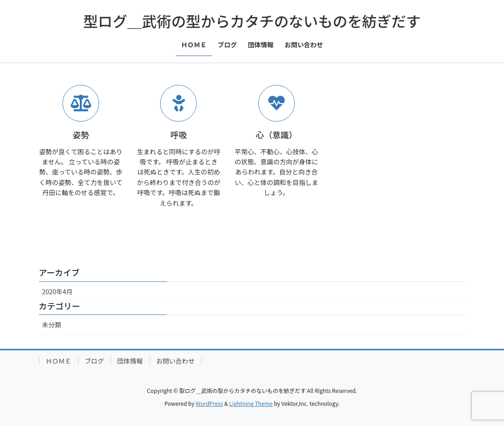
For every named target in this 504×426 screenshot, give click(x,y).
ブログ (94, 361)
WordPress (210, 403)
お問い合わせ (176, 361)
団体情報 (130, 361)
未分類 (52, 325)
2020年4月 (58, 291)
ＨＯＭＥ (59, 361)
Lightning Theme (251, 403)
